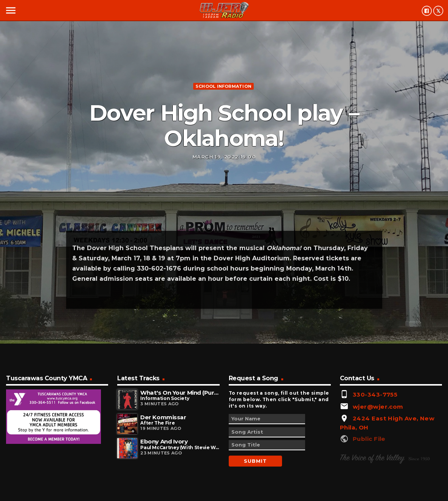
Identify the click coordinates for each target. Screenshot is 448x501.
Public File (369, 439)
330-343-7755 (375, 394)
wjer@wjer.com (378, 407)
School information (223, 86)
